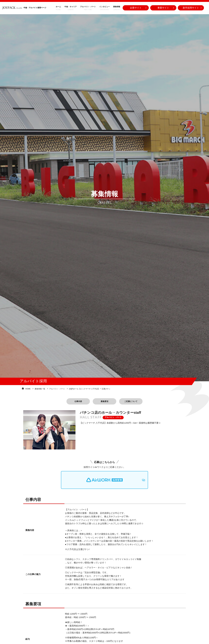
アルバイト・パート (57, 388)
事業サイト (163, 7)
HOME (28, 388)
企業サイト (136, 7)
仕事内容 (74, 401)
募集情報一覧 (40, 388)
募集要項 (105, 401)
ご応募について (135, 401)
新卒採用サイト (191, 7)
